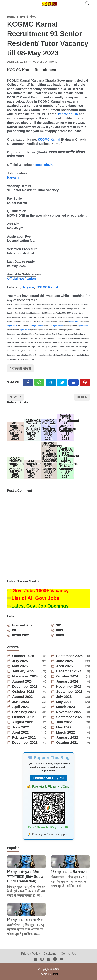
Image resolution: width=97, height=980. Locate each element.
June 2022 (21, 727)
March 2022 (66, 733)
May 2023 (64, 702)
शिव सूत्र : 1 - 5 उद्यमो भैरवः (25, 920)
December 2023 (25, 687)
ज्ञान (58, 625)
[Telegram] (51, 382)
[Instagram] (55, 960)
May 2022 (64, 727)
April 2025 (65, 666)
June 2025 (65, 661)
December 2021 (25, 743)
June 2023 (21, 702)
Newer (16, 397)
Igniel (55, 974)
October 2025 (23, 656)
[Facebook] (28, 382)
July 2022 (64, 722)
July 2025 (20, 661)
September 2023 (70, 692)
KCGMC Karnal (49, 139)
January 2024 (67, 682)
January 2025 (23, 671)
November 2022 (69, 712)
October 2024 (67, 676)
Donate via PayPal (48, 778)
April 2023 (21, 707)
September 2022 (70, 717)
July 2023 (64, 697)
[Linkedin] (73, 382)
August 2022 (23, 722)
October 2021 (67, 743)
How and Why (22, 625)
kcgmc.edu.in (68, 114)
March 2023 (66, 707)
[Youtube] (61, 960)
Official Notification (22, 278)
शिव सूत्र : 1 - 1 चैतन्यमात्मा (69, 872)
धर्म (14, 630)
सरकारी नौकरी (22, 368)
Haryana (13, 177)
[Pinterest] (85, 382)
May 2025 (20, 666)
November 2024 (25, 676)
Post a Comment (45, 62)
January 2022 (67, 738)
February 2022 (24, 738)
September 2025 (70, 656)
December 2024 (69, 671)
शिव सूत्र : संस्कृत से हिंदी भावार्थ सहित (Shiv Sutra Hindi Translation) (25, 877)
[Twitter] (39, 382)
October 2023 (23, 692)
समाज (60, 630)
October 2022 (23, 717)
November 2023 (69, 687)
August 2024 (23, 682)
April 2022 (21, 733)
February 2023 (24, 712)
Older (82, 397)
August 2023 (23, 697)
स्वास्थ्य (60, 635)
